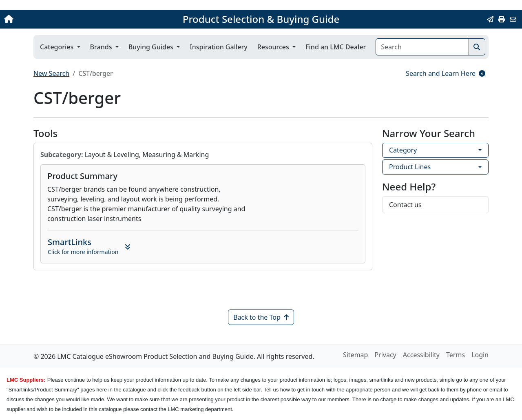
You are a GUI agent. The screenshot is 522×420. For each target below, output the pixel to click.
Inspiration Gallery (219, 47)
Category (403, 150)
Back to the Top (261, 317)
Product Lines (410, 167)
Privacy (385, 355)
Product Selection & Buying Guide (261, 19)
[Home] (55, 19)
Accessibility (421, 355)
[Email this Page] (490, 19)
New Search (51, 73)
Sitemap (356, 355)
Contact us (405, 205)
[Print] (502, 19)
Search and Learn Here (446, 73)
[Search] (422, 47)
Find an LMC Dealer (336, 47)
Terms (456, 355)
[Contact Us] (513, 19)
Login (480, 355)
